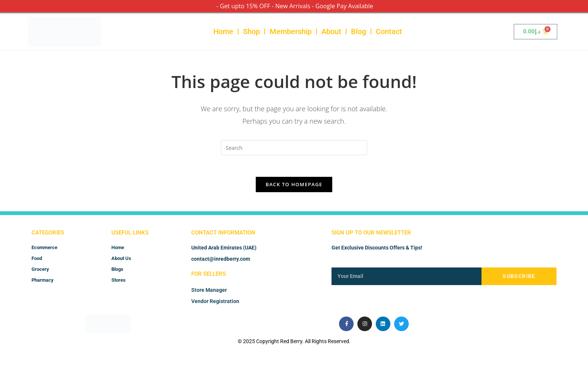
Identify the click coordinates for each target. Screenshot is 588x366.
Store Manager (209, 291)
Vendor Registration (215, 303)
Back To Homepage (294, 185)
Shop (251, 31)
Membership (291, 31)
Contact (389, 31)
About (331, 31)
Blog (358, 31)
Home (223, 31)
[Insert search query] (294, 148)
